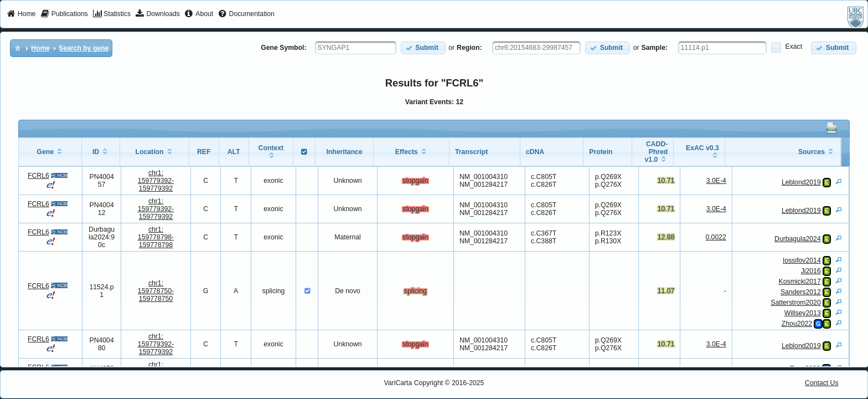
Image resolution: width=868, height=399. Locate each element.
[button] (423, 48)
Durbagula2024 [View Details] (798, 239)
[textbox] (356, 48)
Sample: (655, 48)
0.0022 (715, 237)
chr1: (156, 181)
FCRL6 (38, 176)
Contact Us (822, 383)
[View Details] (839, 181)
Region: (469, 48)
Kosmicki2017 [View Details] (800, 282)
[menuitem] (21, 14)
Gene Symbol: (283, 48)
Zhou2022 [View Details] (797, 324)
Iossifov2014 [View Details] (802, 260)
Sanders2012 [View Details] (801, 292)
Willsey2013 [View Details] (803, 313)
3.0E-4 (716, 181)
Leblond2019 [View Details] (801, 182)
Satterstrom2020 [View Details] (795, 303)
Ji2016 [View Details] (811, 271)
